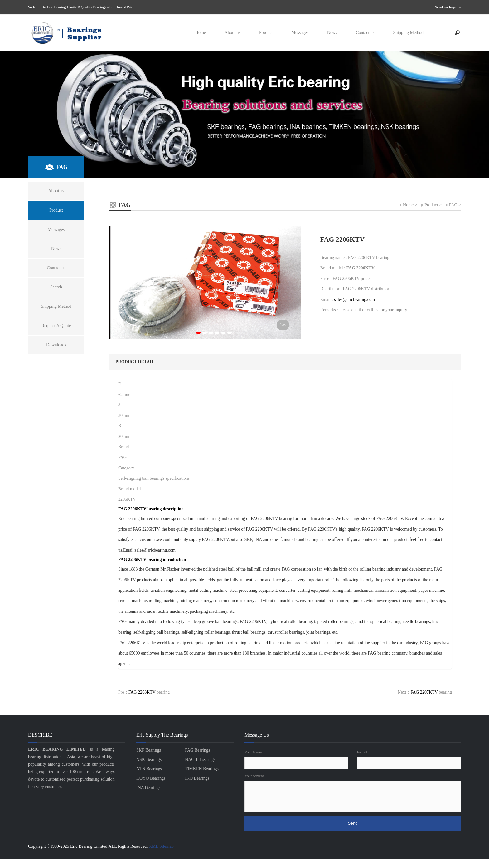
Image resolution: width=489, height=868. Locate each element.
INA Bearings (148, 788)
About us (232, 33)
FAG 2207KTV (424, 692)
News (332, 33)
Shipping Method (408, 33)
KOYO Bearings (151, 778)
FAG (453, 205)
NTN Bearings (149, 769)
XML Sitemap (161, 846)
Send (353, 823)
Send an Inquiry (448, 7)
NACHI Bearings (200, 760)
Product (266, 33)
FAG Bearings (197, 750)
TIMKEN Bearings (202, 769)
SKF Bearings (149, 750)
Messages (300, 33)
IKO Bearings (197, 778)
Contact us (365, 33)
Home (201, 33)
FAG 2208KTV (142, 692)
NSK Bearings (149, 760)
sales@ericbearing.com (354, 299)
